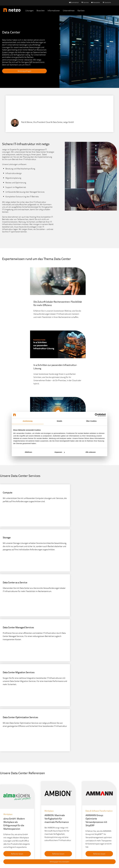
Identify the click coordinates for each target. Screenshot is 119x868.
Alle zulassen (91, 452)
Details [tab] (59, 421)
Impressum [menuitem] (33, 852)
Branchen (41, 10)
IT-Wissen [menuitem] (35, 819)
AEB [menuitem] (52, 857)
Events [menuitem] (34, 814)
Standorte (108, 2)
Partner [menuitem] (63, 819)
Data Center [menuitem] (7, 814)
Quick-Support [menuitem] (37, 842)
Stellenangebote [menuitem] (66, 828)
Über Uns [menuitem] (63, 810)
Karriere (86, 2)
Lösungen (29, 10)
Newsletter (96, 2)
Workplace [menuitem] (7, 833)
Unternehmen (69, 10)
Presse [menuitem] (34, 833)
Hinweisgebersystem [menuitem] (49, 852)
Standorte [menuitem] (64, 814)
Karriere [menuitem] (63, 824)
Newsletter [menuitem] (35, 828)
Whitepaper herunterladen (59, 862)
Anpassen (60, 452)
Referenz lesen (17, 723)
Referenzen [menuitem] (35, 838)
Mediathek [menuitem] (35, 824)
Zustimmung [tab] (28, 421)
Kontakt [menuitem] (63, 833)
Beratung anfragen (24, 71)
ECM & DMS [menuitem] (7, 819)
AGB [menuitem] (74, 852)
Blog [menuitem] (33, 810)
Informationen (54, 10)
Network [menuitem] (6, 824)
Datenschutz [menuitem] (65, 852)
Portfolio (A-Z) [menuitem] (8, 838)
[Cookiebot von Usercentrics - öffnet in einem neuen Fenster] (96, 415)
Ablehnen (28, 452)
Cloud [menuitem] (5, 810)
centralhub (75, 2)
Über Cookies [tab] (91, 421)
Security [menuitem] (6, 828)
